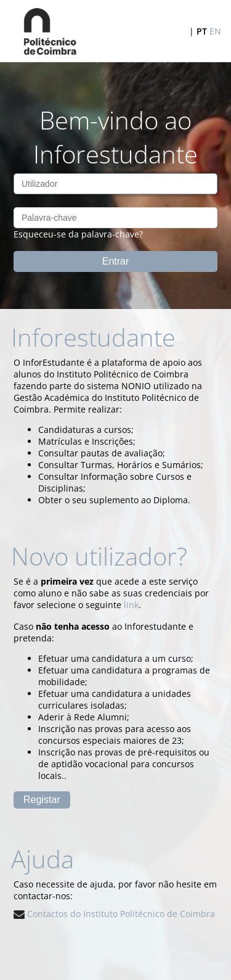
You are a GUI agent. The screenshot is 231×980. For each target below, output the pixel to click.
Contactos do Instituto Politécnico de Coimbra (114, 914)
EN (215, 31)
